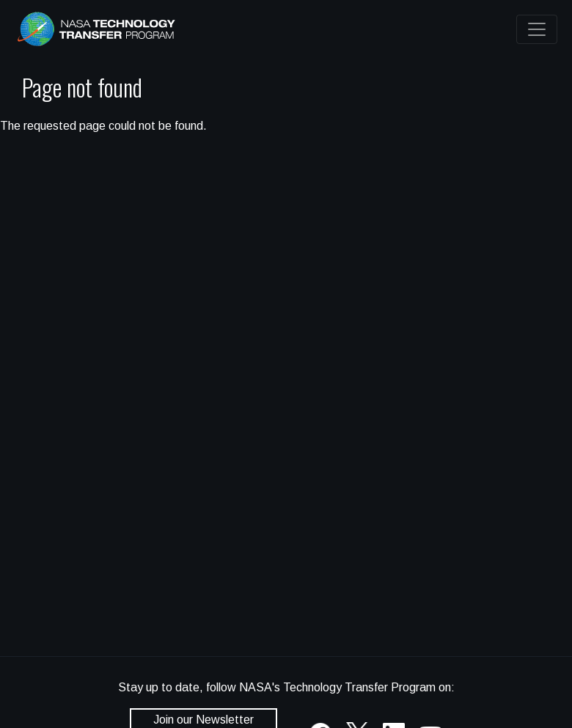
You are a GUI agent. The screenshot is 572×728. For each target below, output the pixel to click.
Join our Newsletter (203, 720)
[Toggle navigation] (537, 29)
